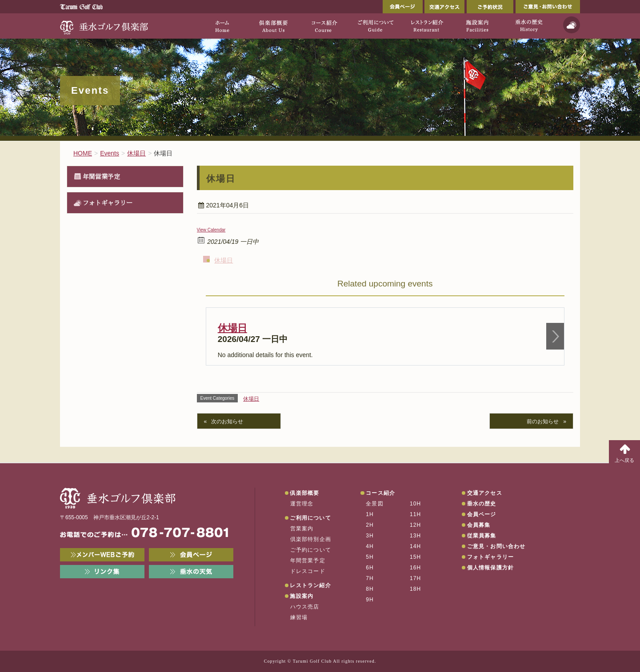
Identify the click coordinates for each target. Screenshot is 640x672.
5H (370, 557)
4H (370, 546)
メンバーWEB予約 (102, 555)
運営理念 (302, 504)
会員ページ (403, 7)
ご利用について (310, 518)
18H (416, 589)
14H (416, 546)
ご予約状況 (490, 7)
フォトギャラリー (108, 203)
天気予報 (572, 25)
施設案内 (302, 596)
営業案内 (302, 529)
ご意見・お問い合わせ (548, 7)
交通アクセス (444, 7)
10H (416, 504)
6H (370, 568)
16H (416, 568)
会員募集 (479, 525)
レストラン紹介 (310, 585)
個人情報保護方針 (491, 568)
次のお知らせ (227, 421)
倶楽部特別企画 (311, 539)
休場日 (224, 260)
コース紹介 (380, 493)
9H (370, 600)
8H (370, 589)
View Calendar (211, 230)
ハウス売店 (305, 607)
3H (370, 536)
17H (416, 578)
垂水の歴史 (482, 504)
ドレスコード (308, 571)
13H (416, 536)
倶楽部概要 (304, 493)
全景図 (375, 504)
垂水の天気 (191, 572)
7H (370, 578)
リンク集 (102, 572)
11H (416, 514)
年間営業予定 (101, 176)
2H (370, 525)
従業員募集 (482, 536)
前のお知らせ (543, 421)
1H (370, 514)
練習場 (299, 617)
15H (416, 557)
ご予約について (311, 550)
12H (416, 525)
